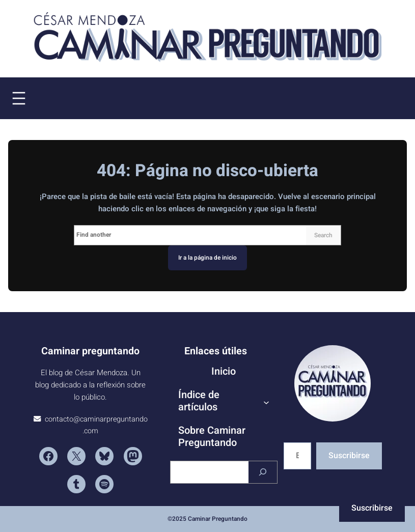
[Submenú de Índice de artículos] (266, 402)
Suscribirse (349, 456)
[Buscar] (263, 472)
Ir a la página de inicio (207, 258)
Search (323, 235)
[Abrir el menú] (19, 98)
